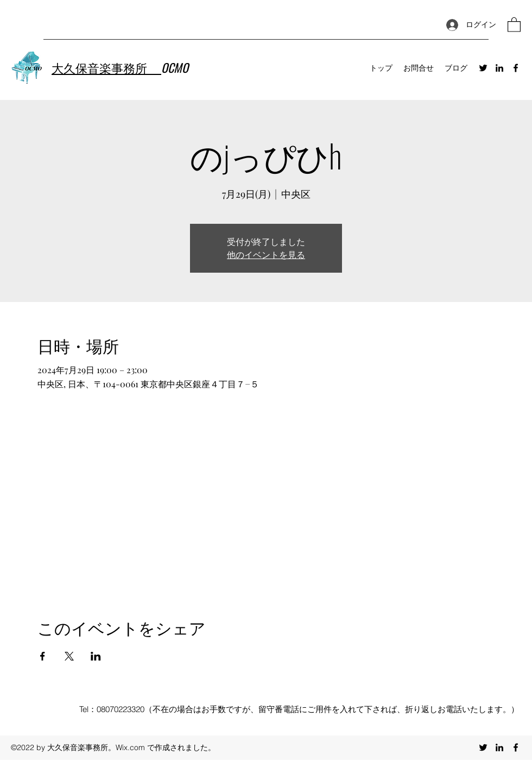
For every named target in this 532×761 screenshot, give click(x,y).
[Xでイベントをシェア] (69, 656)
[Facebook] (516, 68)
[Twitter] (483, 68)
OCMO (175, 67)
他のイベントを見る (266, 254)
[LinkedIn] (499, 68)
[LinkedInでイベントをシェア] (96, 656)
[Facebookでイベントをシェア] (43, 656)
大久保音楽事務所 (106, 67)
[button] (514, 24)
